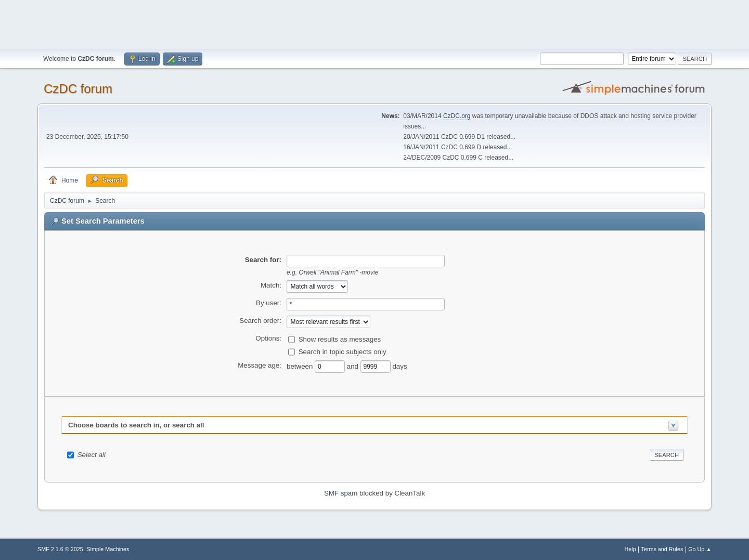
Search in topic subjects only (343, 351)
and (354, 366)
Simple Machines (108, 549)
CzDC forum (78, 89)
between (301, 366)
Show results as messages (340, 339)
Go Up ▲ (700, 549)
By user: (269, 303)
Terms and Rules (662, 549)
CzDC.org (457, 116)
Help (630, 549)
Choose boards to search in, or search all (136, 425)
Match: (271, 285)
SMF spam (341, 493)
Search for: (263, 260)
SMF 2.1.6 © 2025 (60, 549)
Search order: (260, 321)
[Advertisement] (374, 23)
